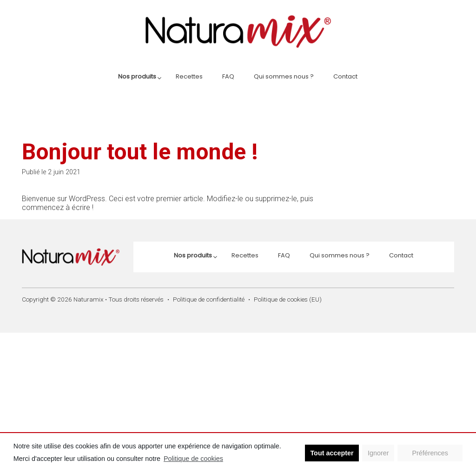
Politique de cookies (193, 459)
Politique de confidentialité (209, 299)
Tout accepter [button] (332, 453)
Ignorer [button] (378, 453)
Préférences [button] (430, 453)
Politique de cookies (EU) (288, 299)
